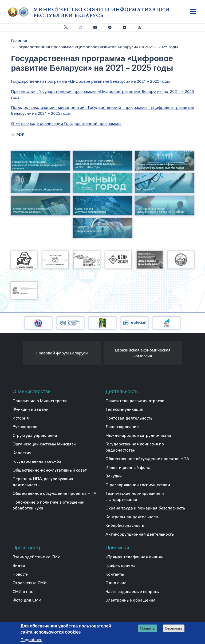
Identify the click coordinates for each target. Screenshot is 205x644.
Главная (19, 41)
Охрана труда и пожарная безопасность (145, 508)
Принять (147, 629)
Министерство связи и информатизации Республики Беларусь (102, 12)
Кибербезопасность (125, 526)
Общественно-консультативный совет (50, 470)
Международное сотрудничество (138, 436)
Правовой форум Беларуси (62, 353)
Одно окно (116, 583)
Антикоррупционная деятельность (140, 534)
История (21, 418)
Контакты (115, 574)
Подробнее (31, 640)
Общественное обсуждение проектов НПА (54, 493)
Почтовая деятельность (129, 418)
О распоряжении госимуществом (138, 485)
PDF (20, 135)
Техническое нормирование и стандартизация (135, 497)
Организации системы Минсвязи (44, 444)
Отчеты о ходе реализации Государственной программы (66, 123)
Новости (21, 574)
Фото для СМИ (27, 600)
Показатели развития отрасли (135, 401)
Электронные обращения (131, 600)
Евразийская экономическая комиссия (143, 353)
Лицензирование (122, 427)
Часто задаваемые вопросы (133, 592)
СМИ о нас (23, 592)
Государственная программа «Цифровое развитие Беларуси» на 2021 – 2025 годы (90, 81)
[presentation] (17, 354)
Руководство (25, 427)
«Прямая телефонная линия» (134, 557)
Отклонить (174, 629)
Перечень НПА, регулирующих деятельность (43, 482)
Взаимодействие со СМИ (37, 557)
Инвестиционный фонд (128, 468)
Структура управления (35, 436)
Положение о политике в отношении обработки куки (49, 505)
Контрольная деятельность (132, 517)
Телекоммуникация (124, 409)
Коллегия (22, 453)
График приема (121, 566)
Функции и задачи (31, 409)
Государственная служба (37, 461)
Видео (19, 566)
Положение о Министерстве (40, 401)
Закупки (114, 476)
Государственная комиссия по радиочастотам (135, 447)
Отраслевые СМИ (30, 583)
